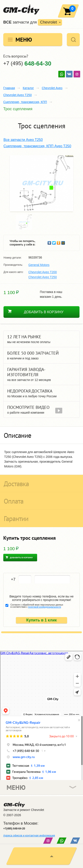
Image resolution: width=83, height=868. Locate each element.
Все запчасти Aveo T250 (23, 140)
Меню (24, 40)
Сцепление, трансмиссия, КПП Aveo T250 (37, 146)
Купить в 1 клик (41, 620)
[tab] (41, 435)
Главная (9, 88)
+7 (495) (27, 63)
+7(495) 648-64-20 (14, 829)
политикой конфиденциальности (44, 607)
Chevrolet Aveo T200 (43, 272)
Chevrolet (48, 22)
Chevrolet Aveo (52, 88)
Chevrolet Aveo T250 (17, 95)
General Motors (39, 265)
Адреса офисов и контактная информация (29, 836)
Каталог (28, 88)
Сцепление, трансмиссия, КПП (25, 102)
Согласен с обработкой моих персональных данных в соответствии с (37, 606)
